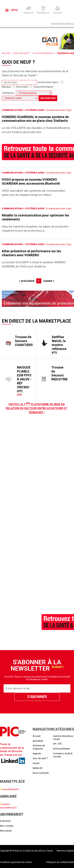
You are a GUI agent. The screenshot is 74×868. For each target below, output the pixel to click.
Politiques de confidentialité (60, 862)
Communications (44, 53)
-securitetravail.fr (10, 789)
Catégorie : (27, 93)
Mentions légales (65, 851)
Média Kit (38, 768)
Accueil (6, 53)
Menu (12, 10)
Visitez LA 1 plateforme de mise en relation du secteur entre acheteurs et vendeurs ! (37, 408)
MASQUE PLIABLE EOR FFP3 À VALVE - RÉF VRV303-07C (24, 379)
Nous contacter (41, 773)
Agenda (37, 753)
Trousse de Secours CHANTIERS (24, 341)
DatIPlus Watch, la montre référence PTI (59, 345)
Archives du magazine (39, 747)
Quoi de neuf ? (22, 53)
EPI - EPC (57, 744)
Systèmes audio (35, 110)
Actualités (38, 741)
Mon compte (7, 826)
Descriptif (20, 87)
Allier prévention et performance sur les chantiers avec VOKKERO (31, 253)
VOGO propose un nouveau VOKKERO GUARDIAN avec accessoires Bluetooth (31, 181)
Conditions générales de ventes (16, 862)
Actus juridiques (62, 749)
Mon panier (6, 831)
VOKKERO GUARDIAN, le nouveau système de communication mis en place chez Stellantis (35, 119)
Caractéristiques (41, 87)
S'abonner (5, 821)
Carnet (36, 763)
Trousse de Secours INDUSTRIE (59, 373)
